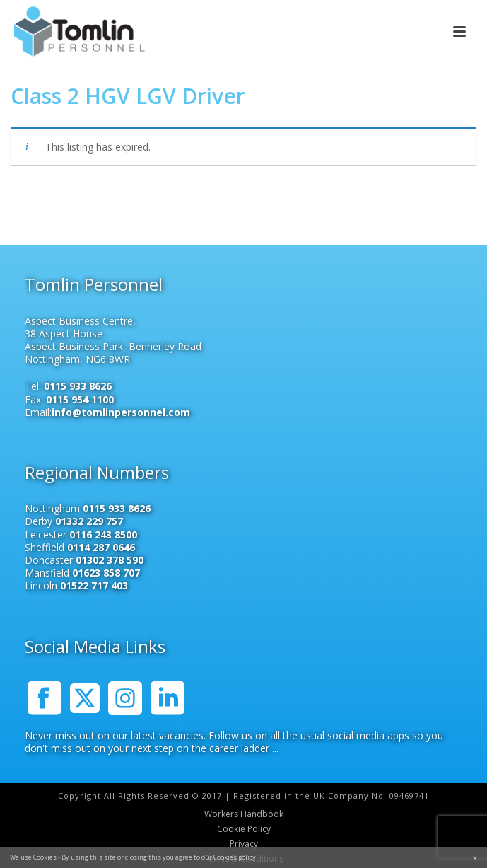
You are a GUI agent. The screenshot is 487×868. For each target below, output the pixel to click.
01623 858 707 (106, 573)
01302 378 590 (110, 560)
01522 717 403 (94, 585)
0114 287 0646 (101, 547)
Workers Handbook (244, 814)
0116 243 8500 (103, 534)
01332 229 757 (89, 521)
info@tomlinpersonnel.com (121, 412)
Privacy (244, 844)
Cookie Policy (244, 829)
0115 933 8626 (78, 386)
